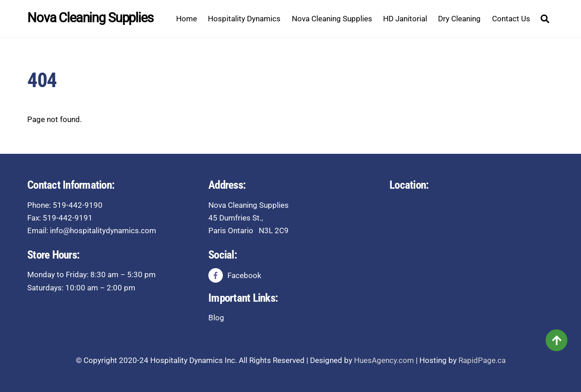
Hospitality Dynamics (244, 19)
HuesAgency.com (384, 360)
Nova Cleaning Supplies (332, 19)
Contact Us (511, 19)
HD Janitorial (405, 19)
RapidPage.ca (482, 360)
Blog (216, 318)
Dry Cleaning (459, 19)
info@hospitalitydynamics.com (103, 230)
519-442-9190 (78, 205)
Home (187, 19)
